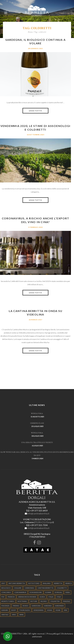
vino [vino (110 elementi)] (14, 615)
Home (30, 32)
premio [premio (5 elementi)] (16, 606)
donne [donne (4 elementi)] (48, 592)
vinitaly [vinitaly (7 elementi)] (5, 615)
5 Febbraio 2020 (35, 227)
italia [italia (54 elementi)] (51, 597)
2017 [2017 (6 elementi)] (3, 583)
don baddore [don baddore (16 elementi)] (36, 592)
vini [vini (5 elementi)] (65, 610)
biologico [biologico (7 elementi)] (6, 588)
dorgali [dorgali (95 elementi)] (58, 592)
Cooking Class (37, 423)
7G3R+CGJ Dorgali (44, 522)
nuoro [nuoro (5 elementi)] (44, 601)
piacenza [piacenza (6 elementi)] (5, 606)
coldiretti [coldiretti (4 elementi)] (62, 588)
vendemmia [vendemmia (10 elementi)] (38, 610)
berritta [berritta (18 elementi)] (58, 583)
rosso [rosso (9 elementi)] (26, 606)
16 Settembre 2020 (35, 135)
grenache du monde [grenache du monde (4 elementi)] (27, 597)
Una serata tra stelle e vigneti (37, 442)
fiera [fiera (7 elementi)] (68, 592)
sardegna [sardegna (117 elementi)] (36, 606)
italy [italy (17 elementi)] (59, 597)
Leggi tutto (35, 111)
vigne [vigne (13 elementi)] (58, 610)
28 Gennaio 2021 (35, 48)
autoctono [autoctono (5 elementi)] (34, 583)
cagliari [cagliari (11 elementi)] (18, 588)
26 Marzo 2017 (35, 320)
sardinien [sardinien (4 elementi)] (59, 606)
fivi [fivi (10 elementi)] (3, 597)
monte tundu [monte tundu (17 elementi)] (8, 601)
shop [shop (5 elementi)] (14, 610)
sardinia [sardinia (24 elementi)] (48, 606)
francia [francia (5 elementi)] (11, 597)
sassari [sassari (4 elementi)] (5, 610)
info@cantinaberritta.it (38, 513)
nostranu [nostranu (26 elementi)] (22, 601)
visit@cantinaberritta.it (38, 528)
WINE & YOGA (37, 413)
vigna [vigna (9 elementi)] (50, 610)
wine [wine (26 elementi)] (22, 615)
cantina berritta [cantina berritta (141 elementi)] (45, 588)
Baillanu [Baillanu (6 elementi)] (47, 583)
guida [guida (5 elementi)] (42, 597)
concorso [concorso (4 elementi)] (6, 592)
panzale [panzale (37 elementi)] (67, 601)
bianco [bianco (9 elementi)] (69, 583)
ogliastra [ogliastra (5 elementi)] (55, 601)
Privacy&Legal (53, 634)
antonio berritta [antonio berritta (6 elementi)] (17, 583)
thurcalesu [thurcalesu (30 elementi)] (25, 610)
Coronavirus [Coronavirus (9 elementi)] (20, 592)
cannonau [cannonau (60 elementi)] (29, 588)
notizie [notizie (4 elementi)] (34, 601)
